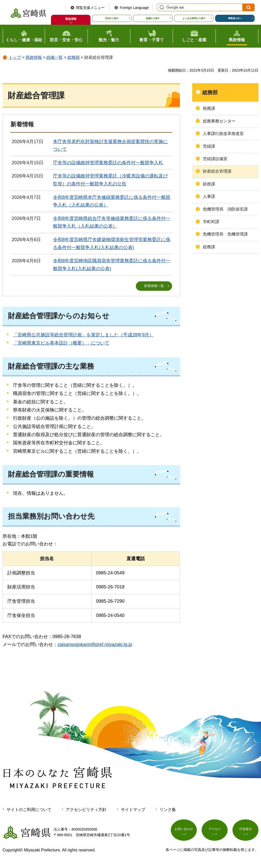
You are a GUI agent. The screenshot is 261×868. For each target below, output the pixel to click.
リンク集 (168, 810)
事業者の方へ (235, 18)
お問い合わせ (184, 832)
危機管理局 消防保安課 (225, 209)
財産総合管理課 (217, 171)
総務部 (74, 57)
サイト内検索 (161, 7)
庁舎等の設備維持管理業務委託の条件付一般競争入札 (108, 163)
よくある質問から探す (194, 18)
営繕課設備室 (215, 159)
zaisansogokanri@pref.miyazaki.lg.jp (95, 645)
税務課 (209, 108)
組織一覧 (55, 57)
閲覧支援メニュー (90, 8)
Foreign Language (134, 8)
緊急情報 (71, 19)
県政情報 (34, 57)
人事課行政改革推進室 (223, 134)
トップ (15, 57)
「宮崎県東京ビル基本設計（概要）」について (61, 343)
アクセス (215, 832)
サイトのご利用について (29, 810)
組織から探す (153, 18)
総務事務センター (219, 121)
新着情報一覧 (154, 286)
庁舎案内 (245, 832)
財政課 (209, 184)
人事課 (209, 196)
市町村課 (211, 222)
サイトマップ (133, 810)
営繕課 (209, 146)
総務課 (209, 247)
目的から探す (112, 18)
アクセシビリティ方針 (86, 810)
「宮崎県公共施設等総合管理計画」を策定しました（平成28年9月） (83, 335)
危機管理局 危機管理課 (225, 234)
